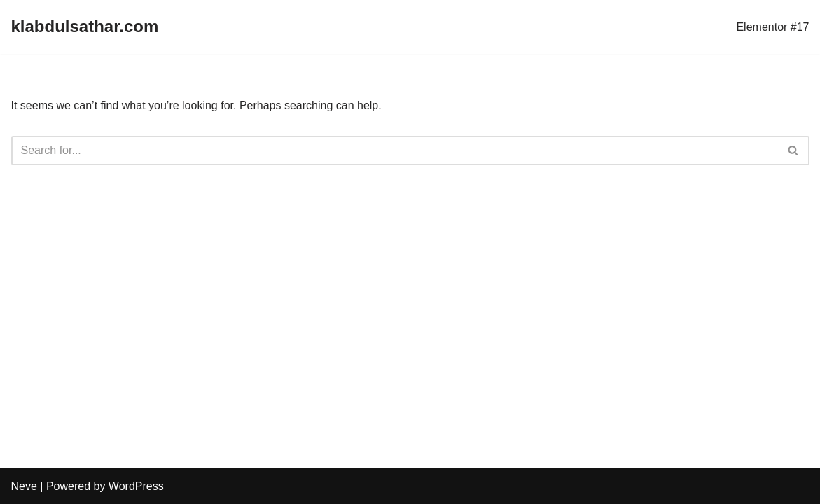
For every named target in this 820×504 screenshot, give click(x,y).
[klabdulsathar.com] (85, 27)
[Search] (395, 150)
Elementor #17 (772, 27)
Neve (24, 486)
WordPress (136, 486)
